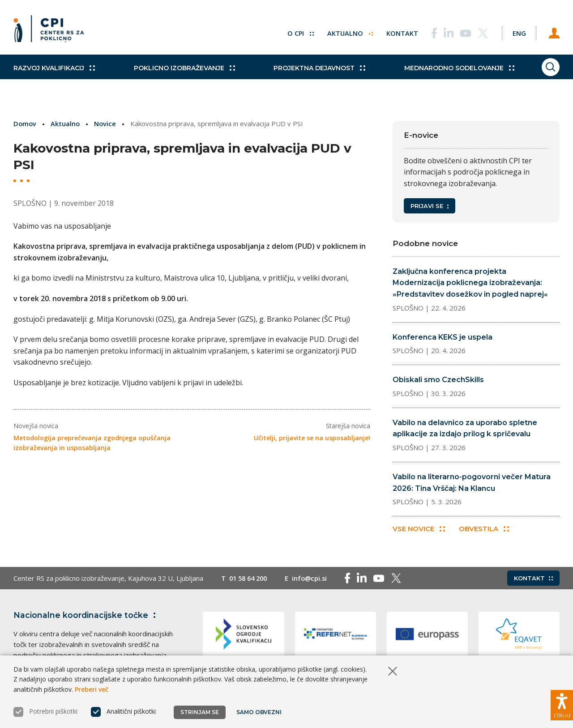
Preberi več (92, 689)
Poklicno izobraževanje (177, 76)
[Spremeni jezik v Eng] (515, 31)
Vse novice (419, 530)
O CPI (292, 31)
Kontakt (395, 31)
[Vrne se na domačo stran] (52, 31)
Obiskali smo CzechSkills (438, 380)
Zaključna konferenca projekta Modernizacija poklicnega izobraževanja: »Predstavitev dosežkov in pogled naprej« (470, 283)
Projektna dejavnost (305, 76)
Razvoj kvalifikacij (54, 76)
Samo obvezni (259, 712)
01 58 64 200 (250, 579)
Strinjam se (200, 712)
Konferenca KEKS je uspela (443, 337)
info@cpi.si (314, 579)
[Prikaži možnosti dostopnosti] (562, 703)
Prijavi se (430, 206)
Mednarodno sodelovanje (437, 76)
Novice (107, 123)
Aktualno (342, 31)
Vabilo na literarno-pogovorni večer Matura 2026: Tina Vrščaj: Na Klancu (472, 483)
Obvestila (485, 530)
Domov (25, 123)
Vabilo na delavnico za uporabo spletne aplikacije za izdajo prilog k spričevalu (465, 428)
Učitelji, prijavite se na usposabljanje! (312, 438)
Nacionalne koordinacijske (86, 616)
